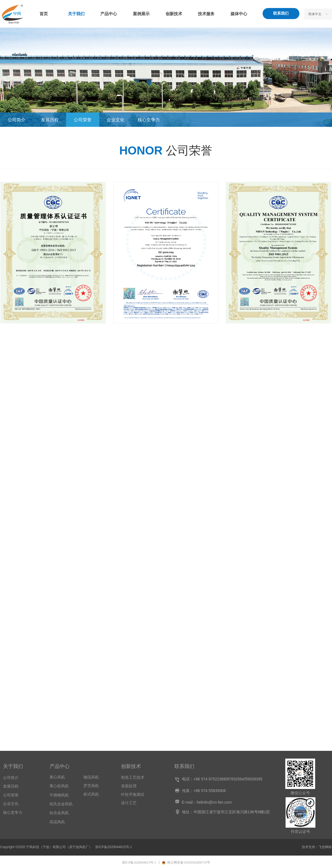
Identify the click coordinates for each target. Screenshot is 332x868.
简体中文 (315, 14)
